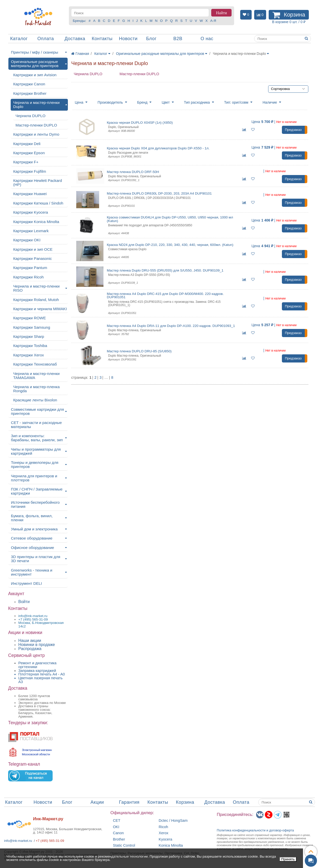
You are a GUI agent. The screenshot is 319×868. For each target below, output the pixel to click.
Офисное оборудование (33, 548)
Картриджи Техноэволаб (35, 364)
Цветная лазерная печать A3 (40, 680)
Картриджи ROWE (29, 318)
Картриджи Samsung (32, 327)
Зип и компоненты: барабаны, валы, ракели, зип (37, 438)
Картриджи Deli (27, 144)
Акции (97, 802)
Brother (119, 839)
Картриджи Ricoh (28, 277)
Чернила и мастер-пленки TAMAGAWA (36, 376)
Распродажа (30, 649)
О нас (207, 39)
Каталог (19, 39)
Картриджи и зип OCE (33, 249)
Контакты (102, 39)
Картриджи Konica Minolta (36, 222)
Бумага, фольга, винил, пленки (32, 518)
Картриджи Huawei (30, 194)
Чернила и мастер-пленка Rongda (36, 389)
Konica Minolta (171, 846)
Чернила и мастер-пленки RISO (36, 288)
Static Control (124, 846)
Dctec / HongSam (173, 821)
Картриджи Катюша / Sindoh (38, 203)
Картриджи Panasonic (33, 258)
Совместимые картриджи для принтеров (37, 411)
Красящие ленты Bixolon (35, 400)
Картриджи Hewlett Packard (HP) (38, 183)
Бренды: (79, 21)
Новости (128, 39)
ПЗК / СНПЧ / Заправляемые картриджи (37, 491)
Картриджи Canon (29, 84)
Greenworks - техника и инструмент (32, 572)
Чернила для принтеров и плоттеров (34, 478)
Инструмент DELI (26, 583)
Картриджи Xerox (29, 355)
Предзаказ (293, 130)
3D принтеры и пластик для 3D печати (36, 559)
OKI (116, 827)
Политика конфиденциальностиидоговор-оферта (255, 830)
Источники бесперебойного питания (35, 504)
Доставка (75, 39)
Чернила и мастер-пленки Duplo (36, 105)
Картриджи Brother (30, 93)
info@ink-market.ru (18, 841)
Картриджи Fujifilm (30, 171)
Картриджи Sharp (29, 336)
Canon (118, 833)
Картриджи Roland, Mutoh (36, 300)
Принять (288, 859)
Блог (151, 39)
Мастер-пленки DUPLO (139, 74)
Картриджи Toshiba (30, 346)
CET (117, 821)
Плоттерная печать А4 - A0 (42, 674)
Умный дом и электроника (34, 529)
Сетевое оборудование (32, 538)
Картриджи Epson (29, 153)
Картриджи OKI (27, 240)
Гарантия (129, 802)
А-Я (213, 21)
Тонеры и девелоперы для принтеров (35, 464)
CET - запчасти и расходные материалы (36, 425)
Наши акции (30, 641)
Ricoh (163, 827)
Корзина (185, 802)
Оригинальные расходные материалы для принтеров (35, 64)
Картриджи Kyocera (31, 212)
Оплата (46, 39)
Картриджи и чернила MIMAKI (40, 309)
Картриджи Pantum (30, 268)
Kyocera (165, 839)
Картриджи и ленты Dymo (36, 134)
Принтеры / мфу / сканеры (35, 52)
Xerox (163, 833)
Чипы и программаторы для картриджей (36, 451)
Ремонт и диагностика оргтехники (37, 665)
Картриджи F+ (26, 162)
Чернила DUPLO (88, 74)
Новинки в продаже (37, 645)
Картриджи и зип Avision (35, 75)
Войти (24, 602)
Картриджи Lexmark (31, 231)
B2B (178, 39)
